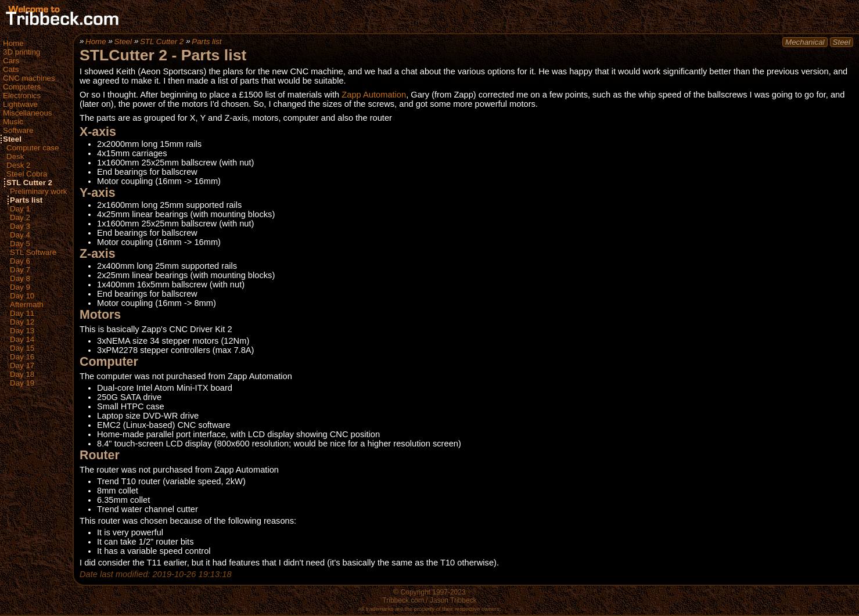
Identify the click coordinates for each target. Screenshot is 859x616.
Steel (12, 139)
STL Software (33, 252)
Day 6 (20, 261)
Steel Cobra (27, 174)
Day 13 (22, 331)
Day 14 (22, 339)
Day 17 (22, 365)
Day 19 (22, 383)
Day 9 (20, 287)
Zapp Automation (374, 95)
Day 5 (20, 244)
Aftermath (27, 305)
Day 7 (20, 270)
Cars (11, 61)
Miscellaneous (27, 113)
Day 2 (20, 217)
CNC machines (29, 78)
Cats (11, 69)
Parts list (26, 200)
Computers (22, 87)
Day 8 (20, 278)
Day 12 (22, 322)
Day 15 (22, 348)
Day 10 (22, 296)
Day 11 (22, 313)
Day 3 (20, 226)
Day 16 (22, 357)
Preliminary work (39, 191)
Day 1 (20, 209)
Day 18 (22, 374)
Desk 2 (18, 165)
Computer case (33, 148)
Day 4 (20, 235)
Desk (15, 156)
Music (13, 122)
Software (18, 130)
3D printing (21, 52)
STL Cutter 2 (29, 183)
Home (13, 43)
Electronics (22, 96)
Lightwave (20, 104)
